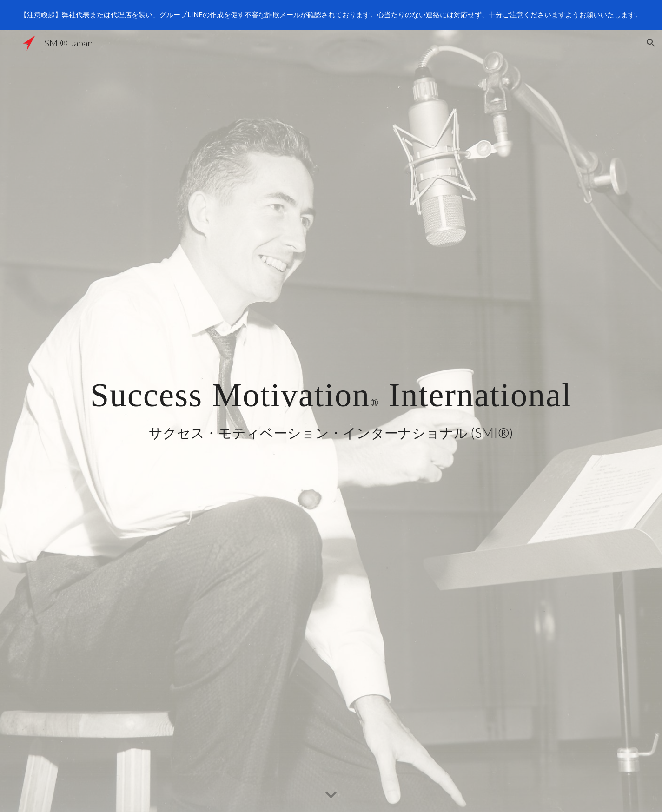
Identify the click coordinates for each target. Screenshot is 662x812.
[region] (331, 15)
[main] (331, 406)
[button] (651, 43)
